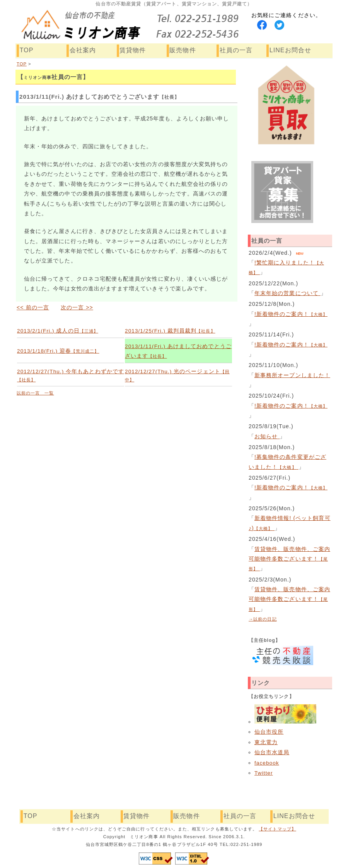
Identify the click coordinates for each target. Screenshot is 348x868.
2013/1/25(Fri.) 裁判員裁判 (170, 331)
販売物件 (183, 50)
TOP (27, 50)
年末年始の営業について (287, 293)
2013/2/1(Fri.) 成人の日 (58, 331)
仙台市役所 (269, 732)
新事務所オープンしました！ (292, 375)
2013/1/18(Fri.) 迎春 (58, 351)
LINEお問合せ (290, 50)
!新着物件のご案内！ (291, 314)
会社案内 (83, 50)
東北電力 (266, 742)
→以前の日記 (263, 619)
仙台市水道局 (272, 752)
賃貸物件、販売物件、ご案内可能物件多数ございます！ (289, 559)
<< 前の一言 (33, 307)
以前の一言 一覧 (35, 393)
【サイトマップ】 (277, 829)
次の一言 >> (77, 307)
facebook (267, 763)
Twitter (264, 773)
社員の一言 (236, 50)
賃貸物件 (133, 50)
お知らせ (267, 436)
